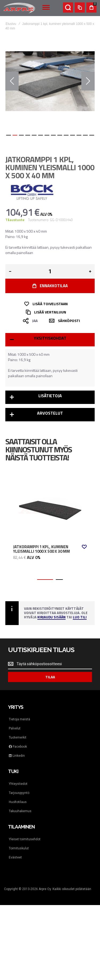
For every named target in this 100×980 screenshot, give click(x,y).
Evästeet (15, 857)
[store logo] (19, 8)
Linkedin (17, 756)
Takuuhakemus (20, 811)
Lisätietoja (50, 396)
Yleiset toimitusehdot (25, 839)
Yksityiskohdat (50, 338)
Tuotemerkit (18, 737)
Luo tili (80, 617)
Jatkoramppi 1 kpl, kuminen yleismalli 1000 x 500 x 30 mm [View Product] (50, 508)
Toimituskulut (19, 848)
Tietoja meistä (19, 719)
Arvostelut (50, 413)
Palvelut (15, 728)
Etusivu (11, 24)
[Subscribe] (50, 677)
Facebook (18, 747)
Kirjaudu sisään (51, 617)
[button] (12, 81)
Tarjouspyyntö (19, 793)
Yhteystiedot (18, 784)
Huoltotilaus (18, 802)
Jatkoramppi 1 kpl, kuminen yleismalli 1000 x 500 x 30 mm (41, 549)
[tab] (50, 340)
